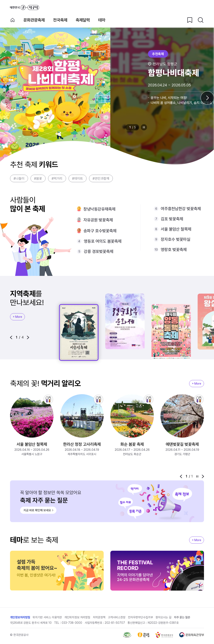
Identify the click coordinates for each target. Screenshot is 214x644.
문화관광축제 (34, 20)
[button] (11, 337)
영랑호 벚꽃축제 (174, 250)
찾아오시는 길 (163, 617)
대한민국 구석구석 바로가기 (25, 8)
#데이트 (78, 179)
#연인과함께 (101, 179)
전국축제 (60, 20)
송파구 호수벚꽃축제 (100, 231)
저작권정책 (99, 617)
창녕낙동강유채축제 (99, 209)
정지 (144, 127)
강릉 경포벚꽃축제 (99, 251)
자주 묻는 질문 (182, 617)
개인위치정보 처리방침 (77, 617)
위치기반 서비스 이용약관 (47, 617)
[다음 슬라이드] (207, 98)
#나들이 (19, 179)
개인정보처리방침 (20, 617)
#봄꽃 (38, 179)
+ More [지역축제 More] (17, 317)
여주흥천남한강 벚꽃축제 (181, 209)
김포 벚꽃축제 (172, 219)
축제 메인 (13, 20)
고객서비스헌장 (117, 617)
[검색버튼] (201, 20)
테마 (102, 20)
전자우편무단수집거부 (140, 617)
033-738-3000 (72, 623)
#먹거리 (57, 179)
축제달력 (83, 20)
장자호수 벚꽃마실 (175, 239)
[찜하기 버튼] (190, 20)
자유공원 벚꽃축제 (98, 220)
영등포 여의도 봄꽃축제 (103, 241)
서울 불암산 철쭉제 (176, 229)
